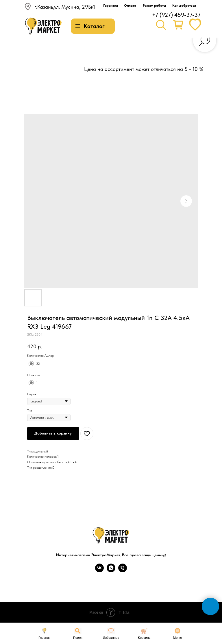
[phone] (123, 571)
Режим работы (154, 5)
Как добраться (184, 5)
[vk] (99, 571)
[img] (43, 26)
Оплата (130, 5)
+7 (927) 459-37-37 (176, 15)
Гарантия (111, 5)
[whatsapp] (111, 571)
